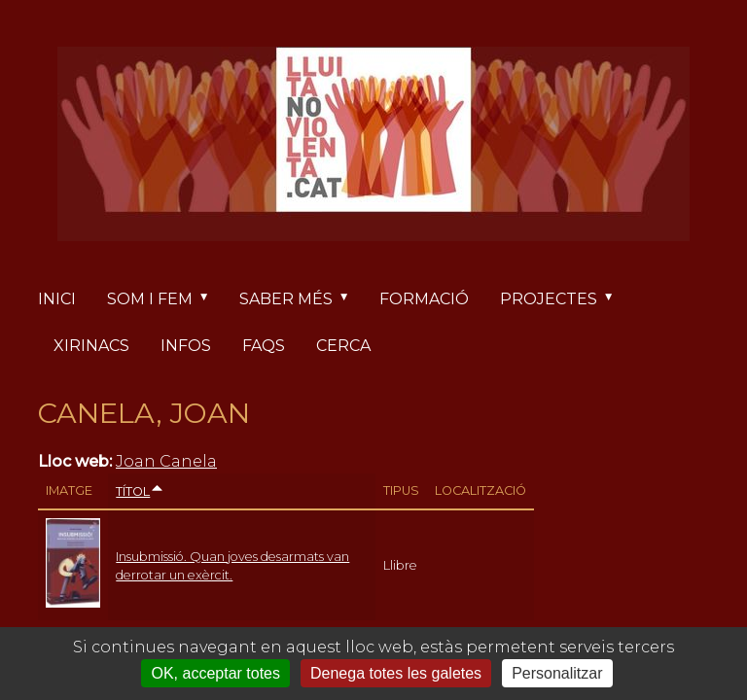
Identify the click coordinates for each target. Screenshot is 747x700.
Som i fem (165, 299)
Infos (186, 346)
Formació (424, 299)
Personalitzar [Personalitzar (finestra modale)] (557, 673)
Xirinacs (91, 346)
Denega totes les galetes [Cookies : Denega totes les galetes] (396, 673)
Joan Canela (166, 461)
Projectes (564, 299)
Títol (140, 491)
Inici (57, 299)
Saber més (302, 299)
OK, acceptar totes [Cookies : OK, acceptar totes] (215, 673)
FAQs (264, 346)
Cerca (343, 346)
